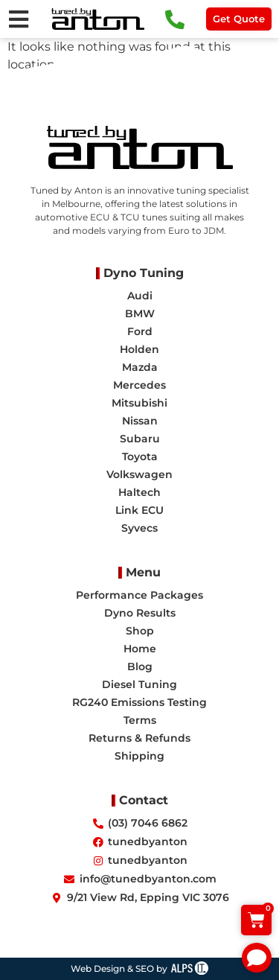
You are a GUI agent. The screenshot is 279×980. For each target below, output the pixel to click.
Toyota (140, 456)
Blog (140, 666)
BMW (140, 314)
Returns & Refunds (139, 738)
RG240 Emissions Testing (139, 702)
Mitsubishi (139, 403)
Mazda (140, 367)
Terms (140, 720)
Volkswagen (139, 474)
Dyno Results (140, 613)
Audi (140, 296)
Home (140, 649)
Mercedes (139, 385)
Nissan (140, 421)
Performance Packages (139, 595)
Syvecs (139, 528)
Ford (140, 331)
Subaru (140, 439)
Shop (140, 631)
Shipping (139, 756)
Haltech (139, 492)
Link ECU (139, 510)
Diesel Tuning (139, 684)
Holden (139, 349)
